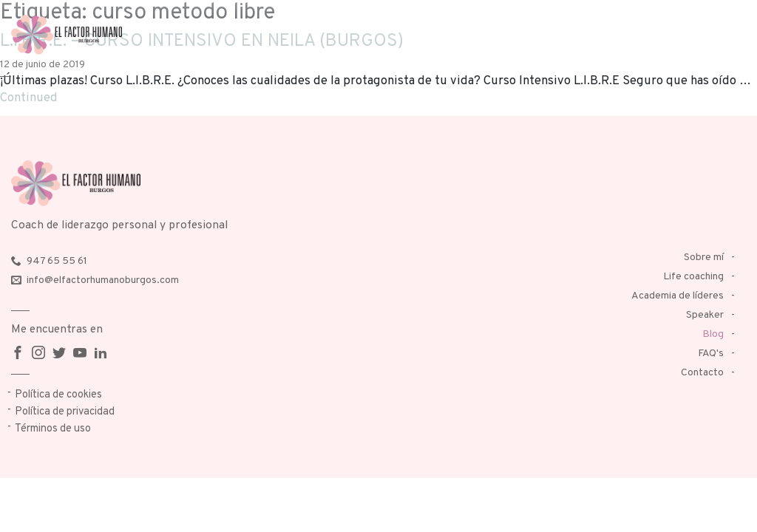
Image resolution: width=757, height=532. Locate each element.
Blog (713, 334)
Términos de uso (53, 429)
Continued (29, 98)
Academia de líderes (678, 296)
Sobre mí (704, 258)
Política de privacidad (65, 412)
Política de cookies (58, 395)
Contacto (702, 373)
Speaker (705, 315)
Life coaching (693, 277)
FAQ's (711, 354)
